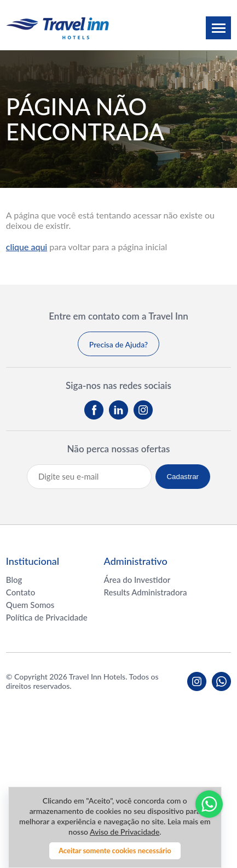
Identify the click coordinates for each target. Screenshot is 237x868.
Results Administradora (146, 592)
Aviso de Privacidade (125, 832)
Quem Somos (30, 605)
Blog (14, 580)
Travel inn (57, 28)
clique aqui (27, 247)
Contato (21, 592)
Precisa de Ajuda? (119, 344)
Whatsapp (209, 804)
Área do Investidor (137, 580)
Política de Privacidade (47, 617)
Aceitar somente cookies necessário (115, 851)
